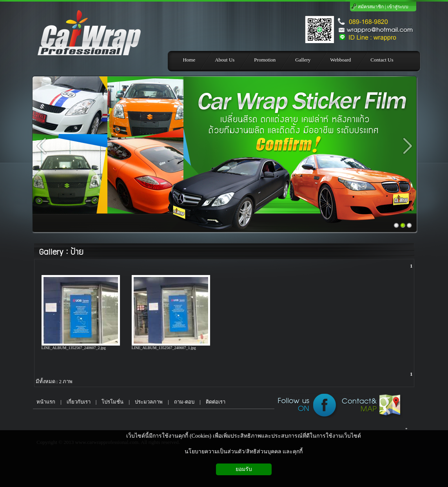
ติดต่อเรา (216, 402)
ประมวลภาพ (149, 402)
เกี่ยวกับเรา (79, 402)
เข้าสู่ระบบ (398, 7)
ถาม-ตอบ (184, 402)
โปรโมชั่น (112, 402)
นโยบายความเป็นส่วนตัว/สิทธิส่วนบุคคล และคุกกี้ (244, 452)
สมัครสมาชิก (371, 7)
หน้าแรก (44, 402)
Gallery (51, 252)
